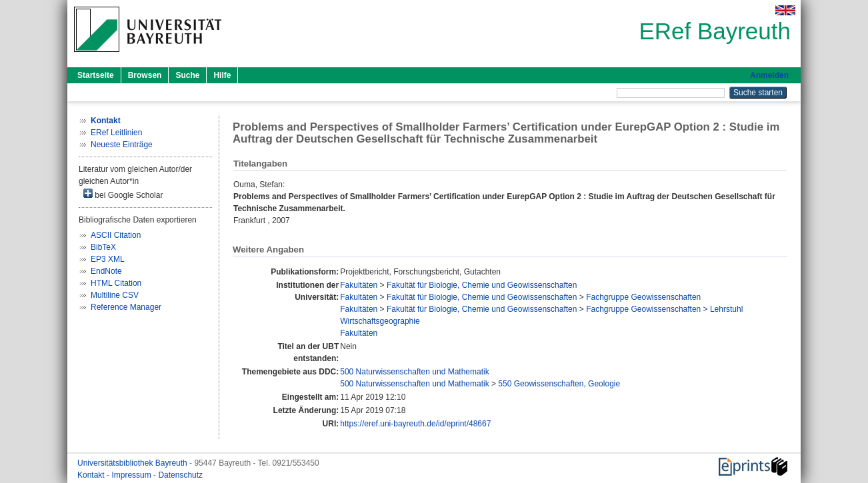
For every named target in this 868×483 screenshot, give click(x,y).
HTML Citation (116, 283)
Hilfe (222, 75)
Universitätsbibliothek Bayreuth (133, 463)
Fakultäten (359, 285)
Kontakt (92, 475)
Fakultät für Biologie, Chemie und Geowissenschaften (482, 285)
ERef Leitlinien (116, 133)
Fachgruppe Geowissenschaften (643, 297)
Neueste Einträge (122, 145)
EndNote (106, 271)
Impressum (132, 475)
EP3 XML (108, 259)
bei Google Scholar (123, 194)
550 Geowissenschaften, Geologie (559, 384)
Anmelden (769, 75)
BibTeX (103, 247)
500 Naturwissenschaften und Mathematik (414, 372)
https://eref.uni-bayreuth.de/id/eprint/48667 (415, 424)
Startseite (96, 75)
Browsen (145, 75)
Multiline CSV (115, 295)
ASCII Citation (116, 235)
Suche (187, 75)
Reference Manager (126, 307)
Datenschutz (180, 475)
